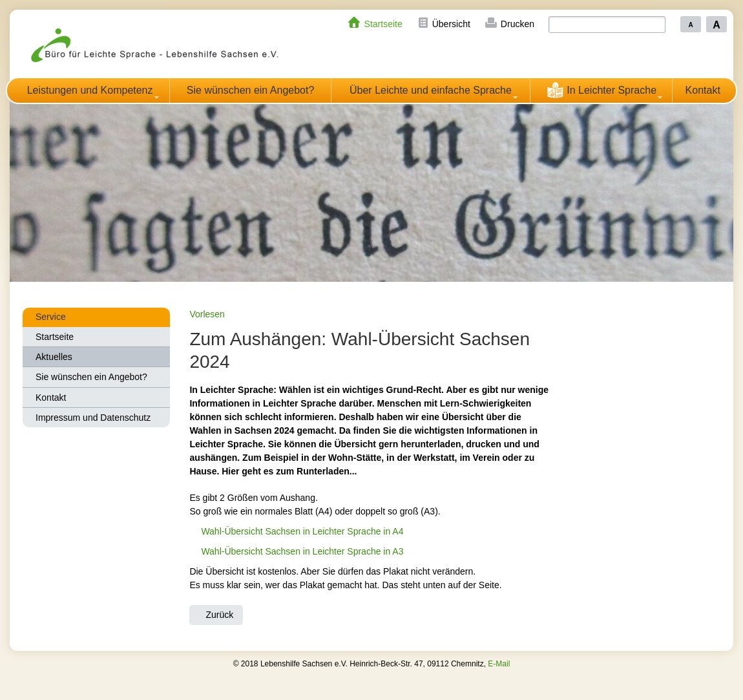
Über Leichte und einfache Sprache (431, 90)
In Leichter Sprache (601, 90)
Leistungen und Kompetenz (90, 90)
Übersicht (451, 24)
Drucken (518, 24)
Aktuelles (54, 357)
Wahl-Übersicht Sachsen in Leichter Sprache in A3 (302, 551)
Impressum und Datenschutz (93, 418)
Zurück (219, 615)
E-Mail (499, 664)
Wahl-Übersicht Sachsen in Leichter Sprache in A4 (302, 531)
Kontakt (703, 90)
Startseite (383, 24)
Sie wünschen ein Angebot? (250, 90)
